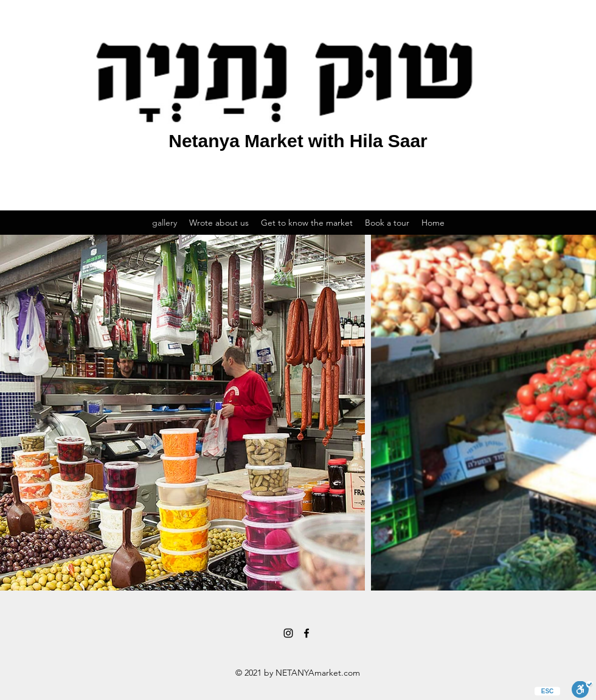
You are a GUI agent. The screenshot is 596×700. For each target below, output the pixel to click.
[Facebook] (307, 633)
